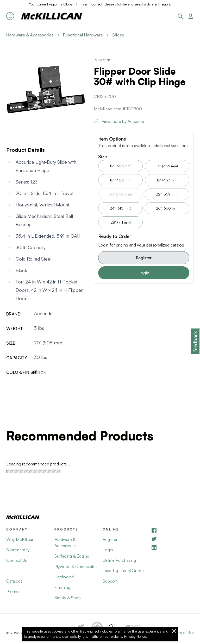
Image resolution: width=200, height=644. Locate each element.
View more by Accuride (119, 121)
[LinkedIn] (172, 547)
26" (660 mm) (167, 208)
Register (144, 258)
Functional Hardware (83, 35)
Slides (118, 35)
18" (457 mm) (167, 180)
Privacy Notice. (136, 636)
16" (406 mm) (121, 180)
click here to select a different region (142, 4)
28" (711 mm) (121, 222)
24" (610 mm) (120, 208)
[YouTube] (172, 539)
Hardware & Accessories (30, 35)
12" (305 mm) (121, 166)
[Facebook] (172, 530)
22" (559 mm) (167, 194)
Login (144, 273)
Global (68, 4)
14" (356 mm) (167, 166)
